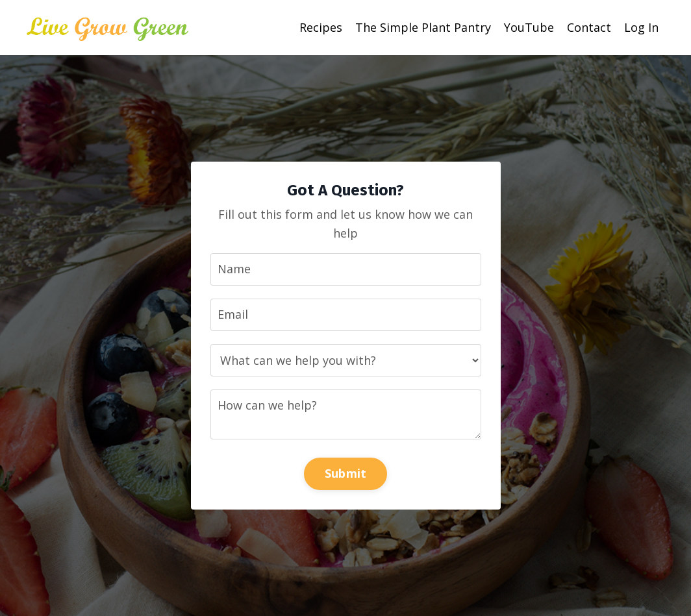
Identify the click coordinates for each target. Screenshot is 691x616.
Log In (641, 27)
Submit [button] (346, 473)
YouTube (529, 27)
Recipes (321, 27)
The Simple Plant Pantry (423, 27)
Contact (589, 27)
